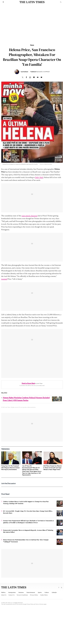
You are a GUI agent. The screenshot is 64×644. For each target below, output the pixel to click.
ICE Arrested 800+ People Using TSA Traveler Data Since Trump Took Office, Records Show (28, 512)
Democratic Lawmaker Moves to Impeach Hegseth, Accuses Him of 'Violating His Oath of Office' (28, 531)
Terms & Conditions (22, 595)
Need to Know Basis (28, 383)
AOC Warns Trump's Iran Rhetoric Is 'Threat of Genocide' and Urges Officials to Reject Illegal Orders (52, 468)
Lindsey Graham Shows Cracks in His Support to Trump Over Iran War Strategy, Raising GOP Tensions (26, 502)
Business (21, 592)
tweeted (4, 279)
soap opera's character (30, 216)
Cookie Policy (44, 595)
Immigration (12, 592)
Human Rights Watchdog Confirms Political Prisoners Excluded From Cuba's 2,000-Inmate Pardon (26, 399)
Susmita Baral (24, 72)
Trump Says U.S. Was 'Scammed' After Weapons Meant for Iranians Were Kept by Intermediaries (10, 468)
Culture (47, 592)
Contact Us (11, 595)
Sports (40, 592)
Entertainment (31, 592)
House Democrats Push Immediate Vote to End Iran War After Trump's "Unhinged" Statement (26, 541)
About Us (4, 595)
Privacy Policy (34, 595)
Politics (3, 592)
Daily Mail (39, 178)
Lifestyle (54, 592)
